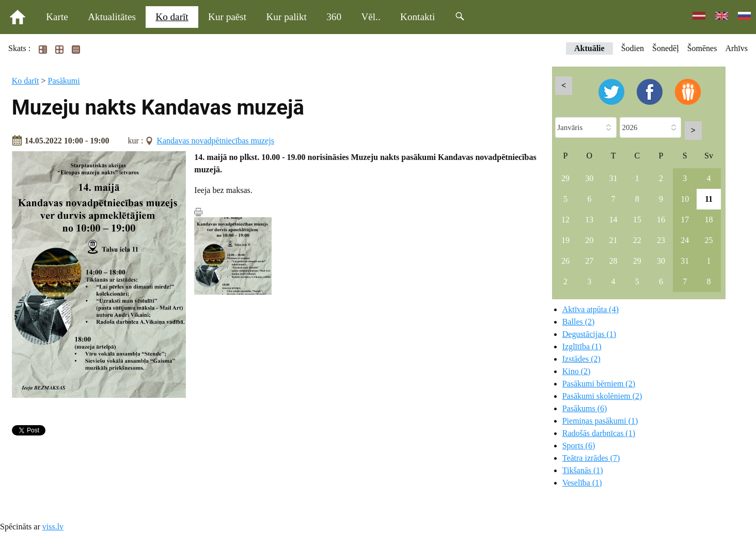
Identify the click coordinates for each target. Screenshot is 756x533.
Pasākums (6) (585, 408)
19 (565, 240)
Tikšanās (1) (583, 470)
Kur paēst (227, 17)
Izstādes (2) (581, 359)
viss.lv (53, 527)
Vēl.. (371, 17)
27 (589, 261)
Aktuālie (589, 48)
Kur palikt (287, 17)
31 (613, 178)
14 (613, 220)
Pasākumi (64, 81)
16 (661, 220)
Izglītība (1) (582, 346)
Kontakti (418, 17)
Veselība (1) (582, 483)
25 (709, 240)
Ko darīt (172, 17)
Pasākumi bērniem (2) (599, 384)
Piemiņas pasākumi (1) (600, 421)
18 (709, 220)
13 (589, 220)
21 (613, 240)
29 (565, 178)
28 (613, 261)
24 (685, 240)
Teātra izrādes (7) (591, 458)
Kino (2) (577, 371)
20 (589, 240)
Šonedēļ (666, 48)
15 (637, 220)
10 (685, 199)
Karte (57, 17)
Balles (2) (579, 322)
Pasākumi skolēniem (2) (602, 396)
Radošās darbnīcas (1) (599, 433)
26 (565, 261)
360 (334, 17)
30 (589, 178)
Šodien (633, 48)
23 (661, 240)
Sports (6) (579, 446)
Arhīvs (736, 48)
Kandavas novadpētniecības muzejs (215, 141)
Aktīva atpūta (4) (590, 309)
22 (637, 240)
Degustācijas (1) (589, 334)
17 (685, 220)
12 (565, 220)
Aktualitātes (112, 17)
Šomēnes (702, 48)
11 (709, 199)
